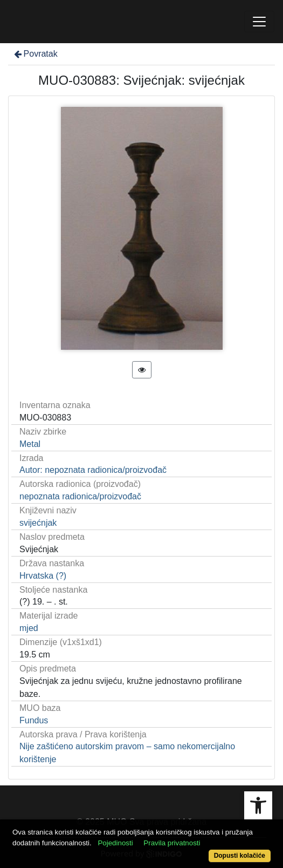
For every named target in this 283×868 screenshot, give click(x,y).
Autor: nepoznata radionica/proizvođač (93, 470)
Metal (30, 444)
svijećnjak (38, 523)
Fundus (34, 720)
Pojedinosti (115, 843)
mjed (29, 628)
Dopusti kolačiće (240, 856)
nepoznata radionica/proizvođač (80, 496)
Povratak (35, 54)
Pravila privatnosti (172, 843)
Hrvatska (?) (43, 576)
